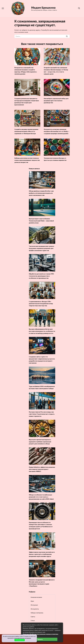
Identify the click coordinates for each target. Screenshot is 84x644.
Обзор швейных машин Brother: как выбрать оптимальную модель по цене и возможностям (41, 191)
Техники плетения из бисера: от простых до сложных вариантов (55, 157)
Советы (33, 609)
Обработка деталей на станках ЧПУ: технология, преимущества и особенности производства (41, 273)
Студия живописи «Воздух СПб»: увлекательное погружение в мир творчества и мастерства (41, 300)
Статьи (33, 612)
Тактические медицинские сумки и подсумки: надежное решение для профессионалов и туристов (41, 245)
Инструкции (34, 597)
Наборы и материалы (37, 605)
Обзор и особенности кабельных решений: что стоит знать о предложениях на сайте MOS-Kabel (41, 490)
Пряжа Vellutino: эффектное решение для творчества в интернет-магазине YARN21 (42, 463)
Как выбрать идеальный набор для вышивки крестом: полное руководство (56, 100)
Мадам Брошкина (43, 7)
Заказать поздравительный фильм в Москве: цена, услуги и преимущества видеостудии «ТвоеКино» (42, 575)
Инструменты (35, 601)
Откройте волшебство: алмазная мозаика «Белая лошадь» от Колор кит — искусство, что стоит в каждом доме (56, 70)
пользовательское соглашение (23, 638)
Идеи (32, 593)
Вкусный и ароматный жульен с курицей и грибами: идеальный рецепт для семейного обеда (40, 436)
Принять (40, 639)
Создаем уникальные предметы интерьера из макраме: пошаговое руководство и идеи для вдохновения (27, 101)
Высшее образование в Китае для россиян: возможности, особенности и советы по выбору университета (42, 327)
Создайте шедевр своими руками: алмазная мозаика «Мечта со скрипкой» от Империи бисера (26, 130)
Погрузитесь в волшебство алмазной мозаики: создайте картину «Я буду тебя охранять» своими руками (26, 70)
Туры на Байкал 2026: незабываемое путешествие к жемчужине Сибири (42, 382)
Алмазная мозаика (36, 589)
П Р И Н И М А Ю (20, 640)
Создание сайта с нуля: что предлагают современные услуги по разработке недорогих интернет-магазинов (42, 355)
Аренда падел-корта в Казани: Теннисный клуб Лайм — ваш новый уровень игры (41, 218)
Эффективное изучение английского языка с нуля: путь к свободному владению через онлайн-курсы (42, 547)
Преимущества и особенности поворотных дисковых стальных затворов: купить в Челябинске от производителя (41, 519)
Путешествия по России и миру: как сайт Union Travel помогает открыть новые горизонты (42, 409)
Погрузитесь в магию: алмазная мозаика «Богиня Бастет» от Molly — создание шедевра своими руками (57, 130)
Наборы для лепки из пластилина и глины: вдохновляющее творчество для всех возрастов (27, 158)
